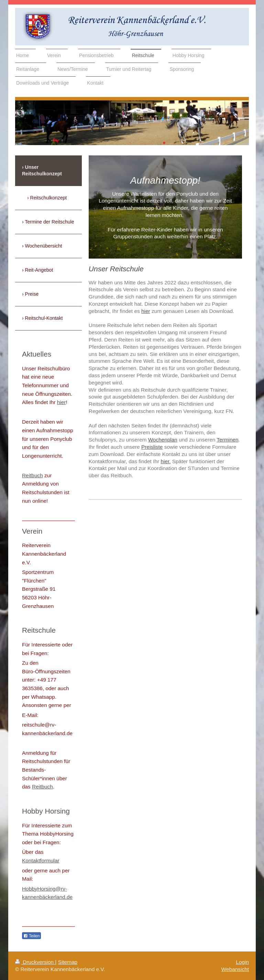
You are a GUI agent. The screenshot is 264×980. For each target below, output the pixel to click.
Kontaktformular (41, 861)
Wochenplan (163, 440)
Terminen (227, 440)
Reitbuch (32, 475)
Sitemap (68, 962)
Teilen (31, 936)
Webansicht (235, 969)
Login (242, 962)
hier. (166, 461)
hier (146, 311)
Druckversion (35, 962)
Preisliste (152, 447)
